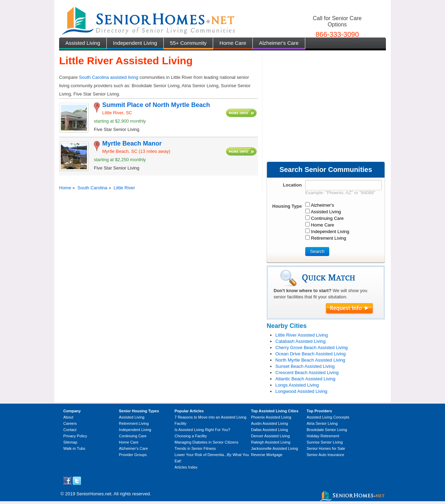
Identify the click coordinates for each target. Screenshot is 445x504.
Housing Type (287, 206)
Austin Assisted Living (269, 423)
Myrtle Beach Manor (132, 143)
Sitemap (70, 442)
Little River (124, 188)
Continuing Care (133, 436)
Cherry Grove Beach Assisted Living (311, 348)
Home (65, 188)
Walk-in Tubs (74, 448)
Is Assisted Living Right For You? (202, 430)
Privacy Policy (75, 436)
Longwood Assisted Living (301, 391)
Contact (70, 430)
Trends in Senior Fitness (195, 448)
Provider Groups (133, 455)
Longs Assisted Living (297, 385)
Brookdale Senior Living (327, 430)
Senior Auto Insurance (325, 455)
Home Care (233, 43)
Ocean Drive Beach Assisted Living (310, 354)
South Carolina (92, 188)
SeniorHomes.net (94, 494)
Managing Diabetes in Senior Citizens (206, 442)
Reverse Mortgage (267, 455)
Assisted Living (83, 43)
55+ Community (188, 43)
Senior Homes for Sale (326, 448)
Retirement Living (134, 423)
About (68, 417)
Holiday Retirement (323, 436)
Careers (70, 423)
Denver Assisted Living (270, 436)
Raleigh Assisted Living (271, 442)
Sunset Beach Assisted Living (305, 366)
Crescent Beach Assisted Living (307, 373)
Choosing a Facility (191, 436)
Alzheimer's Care (279, 43)
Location (292, 185)
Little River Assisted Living (302, 335)
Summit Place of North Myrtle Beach (156, 105)
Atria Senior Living (322, 423)
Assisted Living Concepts (328, 417)
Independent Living (135, 43)
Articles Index (186, 467)
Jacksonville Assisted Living (274, 448)
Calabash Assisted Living (301, 341)
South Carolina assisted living (109, 77)
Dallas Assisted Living (269, 430)
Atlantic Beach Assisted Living (305, 379)
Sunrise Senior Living (325, 442)
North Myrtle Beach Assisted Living (310, 360)
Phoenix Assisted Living (271, 417)
